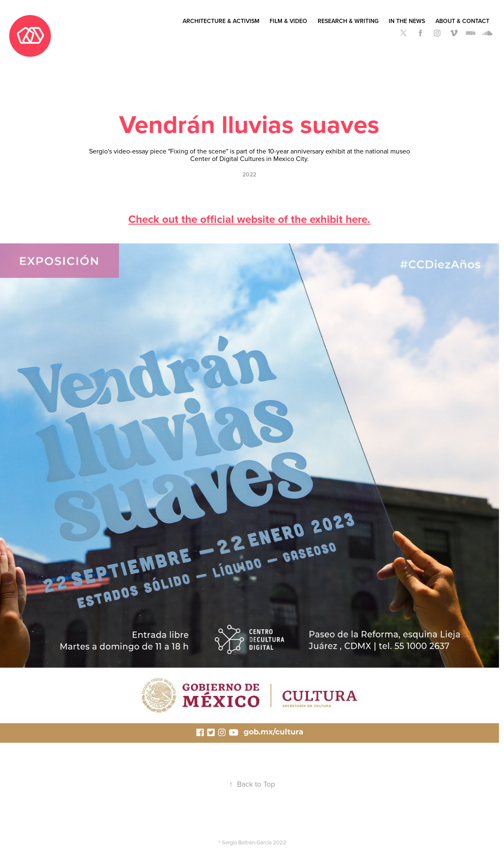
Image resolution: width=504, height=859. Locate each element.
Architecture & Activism (221, 21)
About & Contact (462, 21)
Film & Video (288, 21)
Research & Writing (348, 21)
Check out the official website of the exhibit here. (249, 219)
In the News (407, 21)
